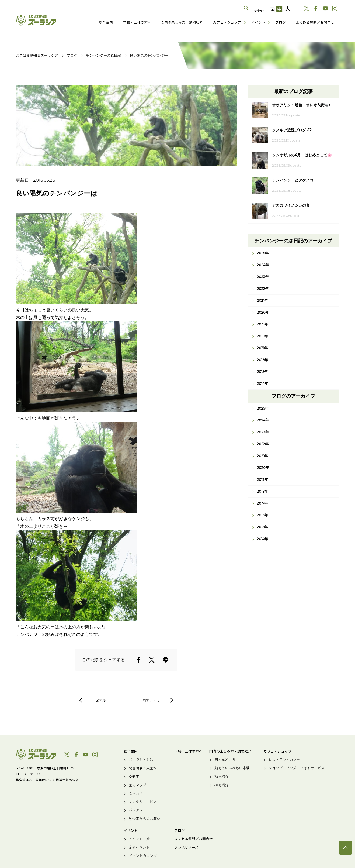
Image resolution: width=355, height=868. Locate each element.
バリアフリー (139, 810)
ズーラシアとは (141, 760)
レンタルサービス (143, 802)
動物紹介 (221, 777)
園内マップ (138, 785)
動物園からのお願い (145, 819)
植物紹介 (221, 785)
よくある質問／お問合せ (315, 22)
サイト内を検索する (246, 8)
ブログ (281, 22)
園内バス (136, 793)
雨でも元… (151, 700)
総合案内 (106, 22)
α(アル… (102, 700)
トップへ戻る (346, 848)
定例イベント (139, 847)
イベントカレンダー (145, 856)
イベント (258, 22)
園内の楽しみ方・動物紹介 (182, 22)
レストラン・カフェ (284, 760)
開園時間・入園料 (143, 768)
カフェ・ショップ (227, 22)
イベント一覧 (139, 839)
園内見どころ (225, 760)
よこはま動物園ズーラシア (36, 754)
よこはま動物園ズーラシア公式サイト (36, 20)
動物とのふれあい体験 (232, 768)
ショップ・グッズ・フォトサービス (297, 768)
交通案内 (136, 777)
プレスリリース (186, 847)
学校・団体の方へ (137, 22)
